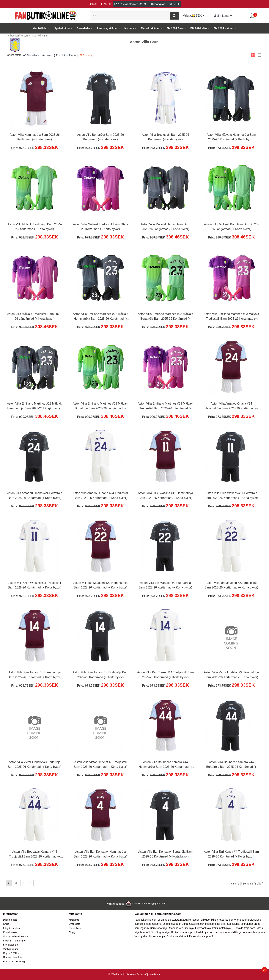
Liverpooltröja (203, 928)
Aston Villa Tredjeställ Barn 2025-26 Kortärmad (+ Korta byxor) (165, 137)
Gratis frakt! (100, 4)
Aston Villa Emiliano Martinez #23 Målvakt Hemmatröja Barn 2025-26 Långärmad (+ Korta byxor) (35, 406)
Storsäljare (31, 55)
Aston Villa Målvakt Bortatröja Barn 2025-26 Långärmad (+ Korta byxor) (231, 227)
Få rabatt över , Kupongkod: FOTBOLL (147, 4)
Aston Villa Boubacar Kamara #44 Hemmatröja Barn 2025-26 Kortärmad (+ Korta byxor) (165, 765)
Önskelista (74, 924)
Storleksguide (11, 945)
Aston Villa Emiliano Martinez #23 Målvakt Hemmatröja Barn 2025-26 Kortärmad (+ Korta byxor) (100, 317)
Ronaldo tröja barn (244, 928)
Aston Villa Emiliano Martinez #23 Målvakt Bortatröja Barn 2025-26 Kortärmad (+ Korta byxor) (166, 317)
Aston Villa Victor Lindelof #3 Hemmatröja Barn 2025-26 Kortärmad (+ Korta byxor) (231, 675)
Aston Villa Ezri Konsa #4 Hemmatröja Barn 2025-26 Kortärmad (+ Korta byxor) (101, 854)
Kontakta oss (10, 932)
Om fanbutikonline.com (16, 936)
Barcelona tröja (159, 928)
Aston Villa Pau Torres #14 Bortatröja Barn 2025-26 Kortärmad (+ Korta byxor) (100, 675)
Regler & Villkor (11, 953)
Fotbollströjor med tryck (148, 974)
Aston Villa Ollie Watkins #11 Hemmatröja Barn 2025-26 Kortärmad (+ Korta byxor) (165, 495)
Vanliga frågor (11, 949)
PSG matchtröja (222, 928)
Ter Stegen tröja (160, 932)
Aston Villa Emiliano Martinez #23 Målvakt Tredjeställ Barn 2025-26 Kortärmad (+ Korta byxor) (231, 317)
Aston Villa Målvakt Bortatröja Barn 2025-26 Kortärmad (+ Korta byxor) (35, 227)
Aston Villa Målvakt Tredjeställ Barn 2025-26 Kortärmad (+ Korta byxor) (100, 227)
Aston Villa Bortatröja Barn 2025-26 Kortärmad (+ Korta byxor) (101, 137)
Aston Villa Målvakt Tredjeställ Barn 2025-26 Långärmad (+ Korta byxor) (35, 316)
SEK (199, 15)
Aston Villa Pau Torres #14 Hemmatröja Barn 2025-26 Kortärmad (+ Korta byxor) (35, 675)
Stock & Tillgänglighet (15, 941)
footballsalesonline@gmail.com (149, 904)
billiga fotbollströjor (222, 920)
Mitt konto (222, 16)
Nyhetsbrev (75, 928)
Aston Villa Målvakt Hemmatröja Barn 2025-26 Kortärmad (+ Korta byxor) (231, 137)
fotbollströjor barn (204, 932)
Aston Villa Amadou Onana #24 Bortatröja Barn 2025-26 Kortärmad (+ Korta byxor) (35, 495)
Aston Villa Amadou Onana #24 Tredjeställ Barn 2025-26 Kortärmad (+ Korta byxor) (100, 495)
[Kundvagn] (252, 16)
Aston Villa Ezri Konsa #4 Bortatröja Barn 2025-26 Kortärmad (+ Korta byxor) (165, 854)
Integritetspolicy (12, 928)
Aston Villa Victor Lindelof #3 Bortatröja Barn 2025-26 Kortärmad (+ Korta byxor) (35, 765)
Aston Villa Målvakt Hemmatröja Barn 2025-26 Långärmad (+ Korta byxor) (165, 227)
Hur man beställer (13, 957)
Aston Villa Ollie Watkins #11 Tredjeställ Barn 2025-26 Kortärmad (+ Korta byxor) (35, 585)
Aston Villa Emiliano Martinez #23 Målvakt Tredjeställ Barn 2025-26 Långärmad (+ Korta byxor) (166, 406)
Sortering (86, 55)
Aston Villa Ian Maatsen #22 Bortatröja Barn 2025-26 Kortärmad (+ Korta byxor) (165, 585)
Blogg (72, 932)
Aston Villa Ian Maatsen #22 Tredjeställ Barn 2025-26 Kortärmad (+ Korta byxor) (231, 585)
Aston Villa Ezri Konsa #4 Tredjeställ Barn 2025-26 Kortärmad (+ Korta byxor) (231, 854)
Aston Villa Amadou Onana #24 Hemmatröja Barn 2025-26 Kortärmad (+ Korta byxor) (231, 406)
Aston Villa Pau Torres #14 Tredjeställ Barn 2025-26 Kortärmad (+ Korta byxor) (166, 675)
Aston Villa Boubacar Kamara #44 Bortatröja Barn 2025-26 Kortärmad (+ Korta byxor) (231, 765)
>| (31, 883)
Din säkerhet (10, 920)
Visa (46, 55)
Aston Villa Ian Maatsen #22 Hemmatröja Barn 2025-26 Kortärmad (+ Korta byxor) (101, 585)
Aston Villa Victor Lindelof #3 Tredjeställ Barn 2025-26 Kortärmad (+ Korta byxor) (101, 765)
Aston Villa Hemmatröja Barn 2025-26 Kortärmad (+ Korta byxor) (35, 137)
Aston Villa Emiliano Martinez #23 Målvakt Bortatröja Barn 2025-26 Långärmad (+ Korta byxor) (100, 406)
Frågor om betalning (14, 961)
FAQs (6, 924)
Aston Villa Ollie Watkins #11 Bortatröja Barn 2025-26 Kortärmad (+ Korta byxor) (231, 495)
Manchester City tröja (181, 928)
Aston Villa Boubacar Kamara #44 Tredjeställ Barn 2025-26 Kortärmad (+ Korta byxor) (35, 855)
